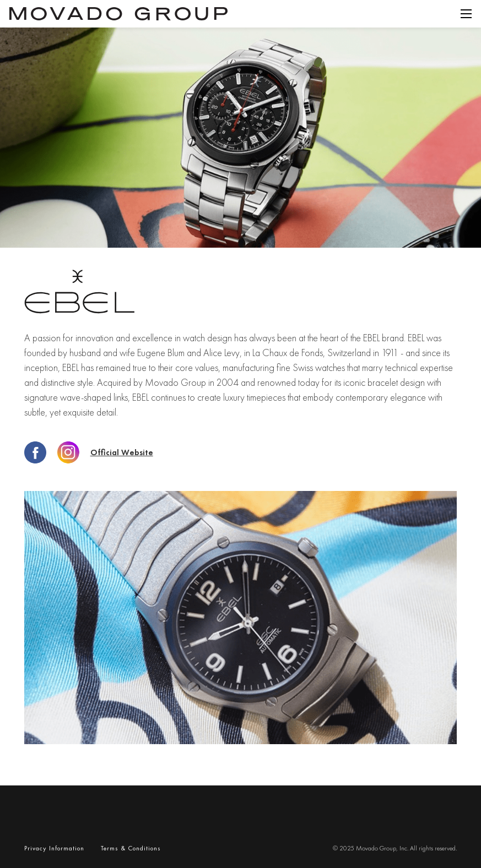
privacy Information (54, 848)
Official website (122, 453)
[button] (466, 14)
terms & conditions (131, 848)
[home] (118, 14)
